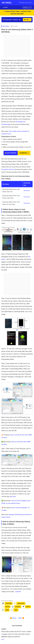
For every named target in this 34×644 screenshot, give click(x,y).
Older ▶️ (21, 618)
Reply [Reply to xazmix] (3, 639)
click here (13, 496)
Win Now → (27, 20)
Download (27, 190)
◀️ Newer (13, 618)
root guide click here (8, 169)
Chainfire (18, 592)
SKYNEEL (7, 3)
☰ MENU (5, 7)
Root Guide (6, 26)
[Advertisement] (17, 46)
